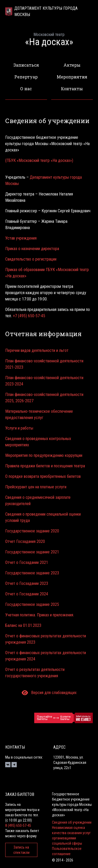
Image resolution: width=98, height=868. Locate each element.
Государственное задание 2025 (32, 604)
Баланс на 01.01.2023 (23, 625)
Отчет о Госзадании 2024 (27, 594)
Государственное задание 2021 (32, 552)
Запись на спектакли (21, 850)
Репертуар (26, 77)
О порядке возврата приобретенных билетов (43, 476)
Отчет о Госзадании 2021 (27, 562)
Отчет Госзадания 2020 (25, 541)
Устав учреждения (21, 238)
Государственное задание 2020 (32, 531)
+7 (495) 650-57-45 (29, 316)
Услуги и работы (19, 428)
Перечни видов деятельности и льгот (37, 350)
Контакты (72, 89)
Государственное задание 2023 (32, 573)
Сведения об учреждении (72, 822)
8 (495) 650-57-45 (18, 825)
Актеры (72, 65)
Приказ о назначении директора (32, 249)
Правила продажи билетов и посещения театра (45, 466)
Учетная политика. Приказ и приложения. (40, 615)
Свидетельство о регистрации (31, 259)
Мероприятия (72, 77)
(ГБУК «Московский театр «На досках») (39, 160)
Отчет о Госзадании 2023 (27, 583)
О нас (26, 89)
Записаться (26, 65)
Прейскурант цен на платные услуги (36, 487)
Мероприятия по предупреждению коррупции (44, 455)
